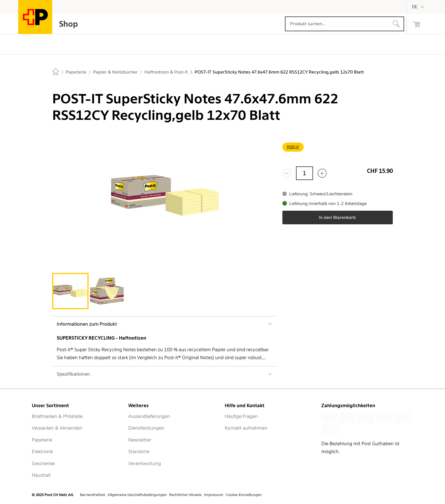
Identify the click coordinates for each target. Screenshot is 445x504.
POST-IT (293, 147)
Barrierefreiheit (93, 495)
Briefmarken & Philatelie (57, 416)
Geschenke (43, 463)
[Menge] (305, 173)
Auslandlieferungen (149, 416)
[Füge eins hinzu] (322, 173)
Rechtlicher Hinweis (185, 495)
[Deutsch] (419, 7)
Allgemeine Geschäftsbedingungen (137, 495)
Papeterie (42, 440)
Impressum (214, 495)
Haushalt (41, 475)
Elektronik (42, 451)
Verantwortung (145, 463)
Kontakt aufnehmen (246, 428)
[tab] (70, 291)
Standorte (139, 451)
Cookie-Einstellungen (244, 495)
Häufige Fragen (241, 416)
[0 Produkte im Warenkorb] (417, 24)
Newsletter (140, 440)
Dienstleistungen (146, 428)
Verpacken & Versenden (57, 428)
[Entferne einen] (287, 173)
